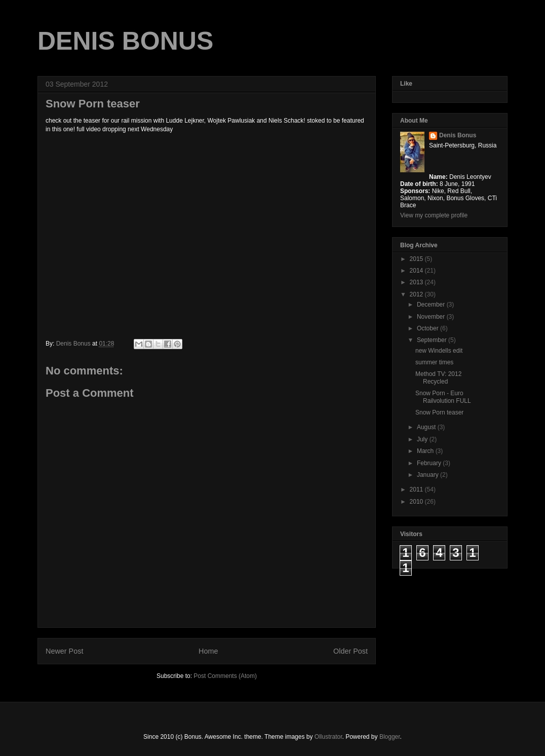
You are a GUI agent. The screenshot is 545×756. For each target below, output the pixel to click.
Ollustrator (328, 737)
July (423, 439)
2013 (417, 282)
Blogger (390, 737)
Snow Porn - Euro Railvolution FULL (443, 397)
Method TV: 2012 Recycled (438, 377)
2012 (417, 294)
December (432, 305)
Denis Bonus (458, 135)
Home (208, 651)
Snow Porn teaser (439, 412)
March (426, 451)
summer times (434, 362)
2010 (417, 502)
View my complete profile (434, 215)
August (427, 427)
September (433, 340)
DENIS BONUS (125, 41)
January (429, 475)
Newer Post (64, 651)
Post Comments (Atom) (225, 676)
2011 (417, 489)
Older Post (351, 651)
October (429, 328)
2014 (417, 271)
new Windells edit (439, 351)
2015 (417, 259)
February (430, 463)
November (432, 317)
